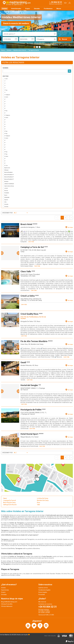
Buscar (65, 39)
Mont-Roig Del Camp (9, 503)
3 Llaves (6, 118)
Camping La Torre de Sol (32, 247)
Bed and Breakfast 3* (9, 175)
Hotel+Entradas (16, 9)
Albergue (6, 170)
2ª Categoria (7, 115)
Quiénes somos (43, 588)
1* (5, 81)
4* (5, 140)
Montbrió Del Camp (43, 500)
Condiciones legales (44, 590)
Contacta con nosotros (45, 604)
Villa (5, 202)
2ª (5, 113)
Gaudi (23, 362)
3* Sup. (6, 131)
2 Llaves (6, 97)
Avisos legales (43, 592)
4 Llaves (6, 138)
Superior (6, 200)
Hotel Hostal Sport (29, 434)
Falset (5, 498)
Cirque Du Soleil (9, 11)
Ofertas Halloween (7, 606)
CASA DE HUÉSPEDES (9, 184)
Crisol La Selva (28, 296)
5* (5, 159)
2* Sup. (6, 111)
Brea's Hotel (26, 224)
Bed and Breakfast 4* (9, 177)
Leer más (31, 242)
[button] (2, 230)
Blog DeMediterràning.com (9, 602)
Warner (59, 9)
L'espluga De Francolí (9, 500)
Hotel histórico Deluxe (9, 186)
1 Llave (6, 79)
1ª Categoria (7, 95)
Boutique (6, 181)
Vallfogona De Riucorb (10, 505)
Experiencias (5, 590)
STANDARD (7, 197)
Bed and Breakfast (8, 172)
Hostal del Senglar (29, 385)
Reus (39, 503)
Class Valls (26, 271)
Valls (38, 505)
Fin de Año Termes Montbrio (34, 341)
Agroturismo (7, 168)
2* (5, 99)
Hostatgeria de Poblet (31, 410)
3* (5, 120)
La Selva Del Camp (43, 498)
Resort (6, 195)
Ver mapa (70, 227)
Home (3, 50)
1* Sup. (6, 90)
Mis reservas (42, 602)
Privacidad (42, 595)
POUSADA (7, 193)
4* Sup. (6, 152)
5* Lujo (6, 165)
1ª (5, 92)
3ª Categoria (7, 136)
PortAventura (48, 9)
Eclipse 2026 (22, 11)
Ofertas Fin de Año (7, 604)
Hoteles (5, 9)
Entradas (37, 9)
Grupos (28, 9)
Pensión (6, 191)
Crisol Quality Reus (29, 314)
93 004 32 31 (57, 2)
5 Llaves (6, 156)
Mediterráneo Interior (20, 50)
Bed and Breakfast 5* (9, 179)
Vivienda (6, 204)
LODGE (6, 188)
